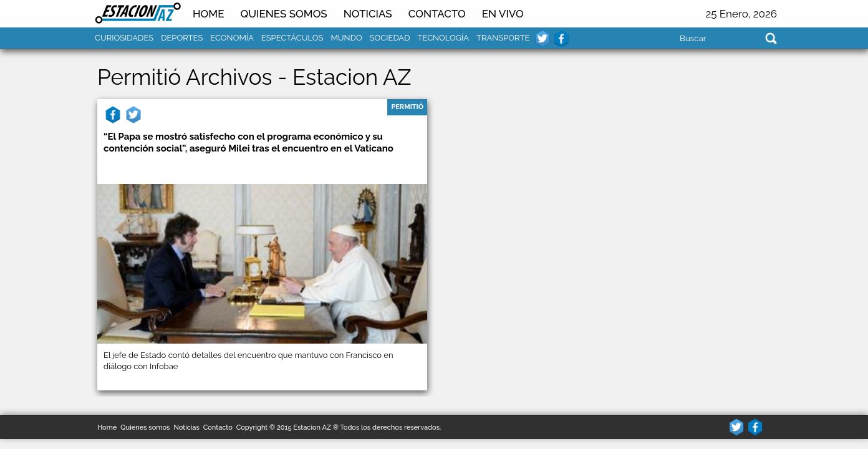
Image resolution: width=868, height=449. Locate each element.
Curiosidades (124, 38)
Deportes (182, 38)
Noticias (186, 427)
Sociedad (390, 38)
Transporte (503, 38)
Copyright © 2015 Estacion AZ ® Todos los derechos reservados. (339, 427)
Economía (232, 38)
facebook (561, 39)
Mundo (346, 38)
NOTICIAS (368, 14)
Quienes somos (283, 14)
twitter (542, 39)
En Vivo (503, 14)
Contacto (437, 14)
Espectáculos (292, 38)
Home (208, 14)
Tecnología (443, 38)
